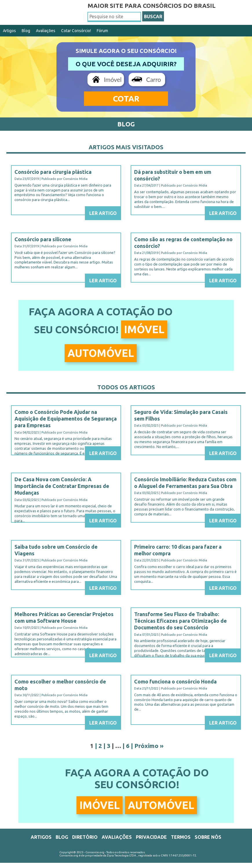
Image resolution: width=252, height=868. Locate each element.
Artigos (9, 31)
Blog (26, 31)
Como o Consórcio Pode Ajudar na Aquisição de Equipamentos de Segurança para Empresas (66, 419)
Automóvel (101, 353)
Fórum (102, 31)
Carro (153, 79)
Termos (181, 837)
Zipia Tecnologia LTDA (122, 855)
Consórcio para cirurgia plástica (53, 172)
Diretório (85, 837)
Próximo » (149, 746)
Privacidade (151, 837)
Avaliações (46, 31)
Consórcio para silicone (43, 239)
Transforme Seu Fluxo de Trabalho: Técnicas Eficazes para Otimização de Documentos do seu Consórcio (180, 621)
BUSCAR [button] (153, 16)
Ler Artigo (103, 213)
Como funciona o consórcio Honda (175, 681)
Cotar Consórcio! (76, 31)
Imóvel (113, 79)
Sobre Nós (208, 837)
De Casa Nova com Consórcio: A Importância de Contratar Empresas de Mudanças (62, 486)
